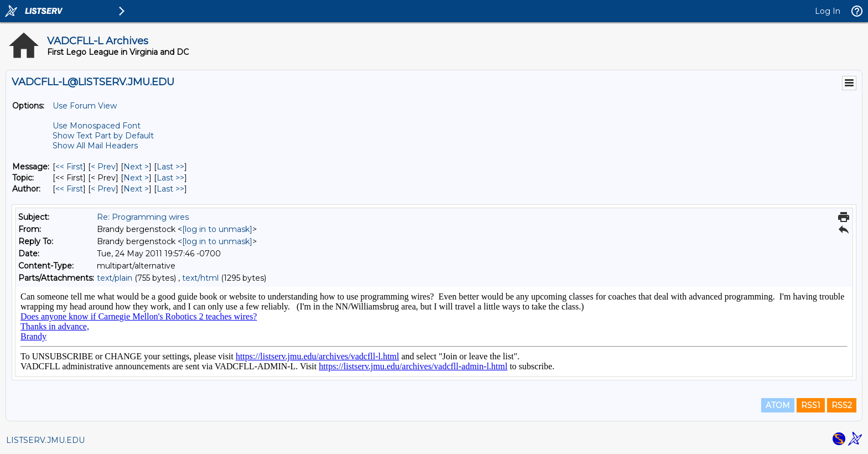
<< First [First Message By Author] (69, 189)
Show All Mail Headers (95, 146)
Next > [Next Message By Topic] (136, 178)
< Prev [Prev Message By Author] (103, 189)
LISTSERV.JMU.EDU (45, 440)
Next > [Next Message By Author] (136, 189)
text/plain (115, 278)
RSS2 (842, 405)
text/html (200, 278)
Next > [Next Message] (136, 167)
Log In (828, 11)
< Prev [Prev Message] (103, 167)
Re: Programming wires (143, 217)
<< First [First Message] (69, 167)
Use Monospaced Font (97, 126)
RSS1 (811, 405)
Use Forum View (85, 106)
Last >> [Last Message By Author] (170, 189)
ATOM (778, 405)
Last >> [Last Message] (170, 167)
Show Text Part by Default (103, 136)
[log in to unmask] (217, 229)
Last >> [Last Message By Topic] (170, 178)
